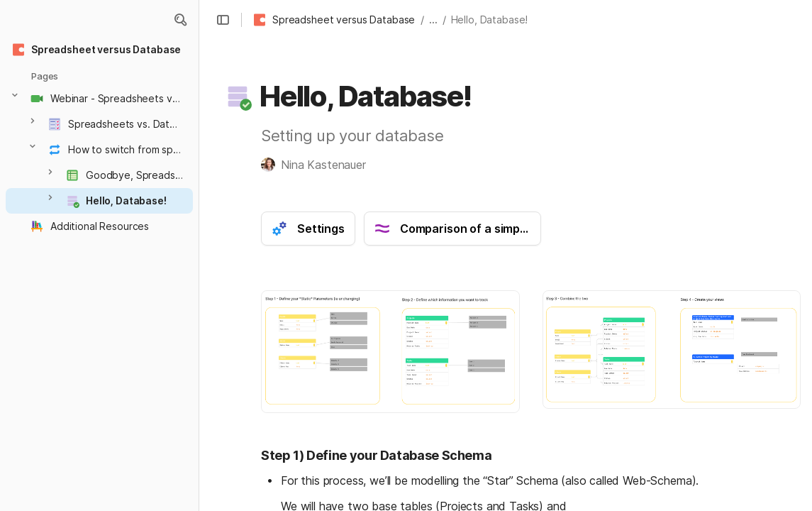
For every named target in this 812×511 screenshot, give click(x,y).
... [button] (433, 20)
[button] (180, 20)
